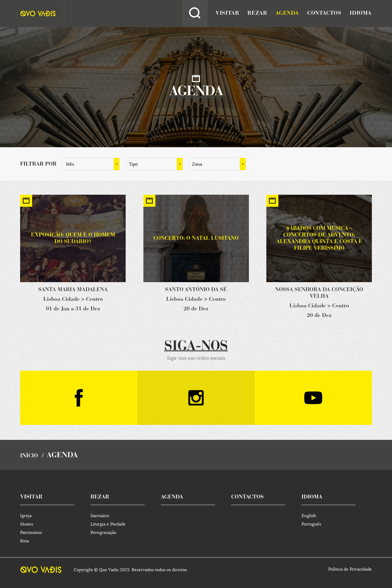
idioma (361, 14)
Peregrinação (103, 532)
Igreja (26, 516)
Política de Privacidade (350, 569)
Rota (24, 541)
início (29, 456)
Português (311, 524)
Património (31, 532)
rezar (257, 14)
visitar (227, 14)
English (309, 516)
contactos (324, 14)
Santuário (100, 516)
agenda (287, 14)
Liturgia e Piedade (108, 524)
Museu (27, 524)
